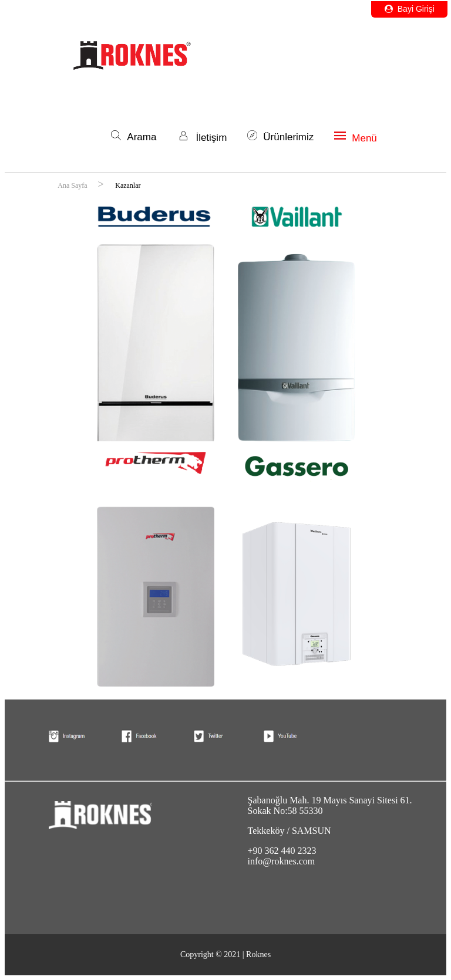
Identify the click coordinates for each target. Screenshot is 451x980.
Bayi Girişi (410, 9)
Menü (356, 138)
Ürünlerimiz (280, 137)
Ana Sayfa (73, 185)
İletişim (202, 138)
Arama (134, 137)
